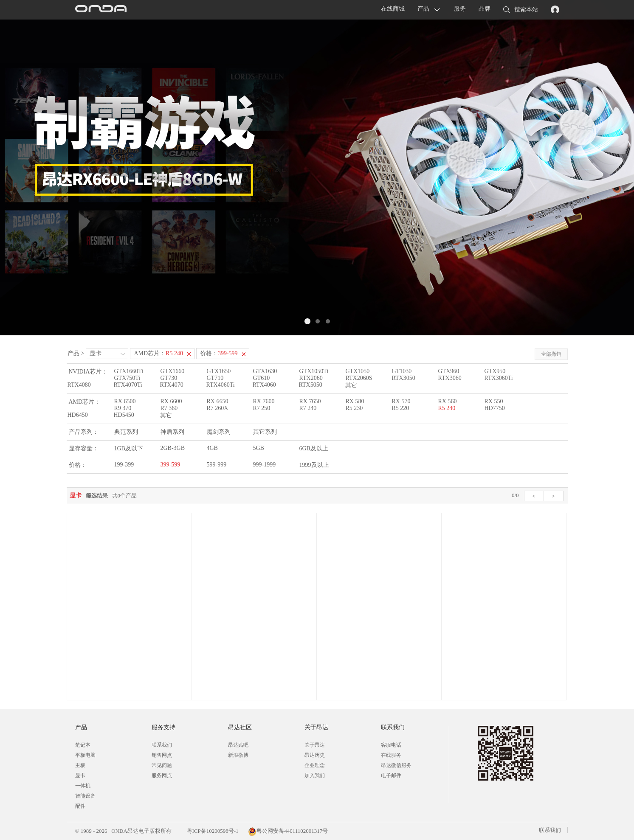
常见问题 (162, 765)
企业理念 (315, 765)
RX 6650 (218, 401)
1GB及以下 (129, 448)
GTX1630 (265, 371)
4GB (212, 448)
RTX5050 (311, 385)
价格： (219, 353)
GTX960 (449, 371)
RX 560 (448, 401)
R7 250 (262, 408)
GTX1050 (358, 371)
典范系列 (126, 432)
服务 (460, 9)
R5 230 (354, 408)
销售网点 (162, 755)
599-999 (217, 465)
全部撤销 (551, 354)
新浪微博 (238, 755)
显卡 (96, 353)
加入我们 (315, 775)
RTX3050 (404, 378)
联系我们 (162, 745)
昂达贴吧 (238, 745)
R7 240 (308, 408)
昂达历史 (315, 755)
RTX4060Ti (221, 385)
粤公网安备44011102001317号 (288, 831)
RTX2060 (311, 378)
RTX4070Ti (128, 385)
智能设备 (85, 796)
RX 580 (355, 401)
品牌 (485, 9)
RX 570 (401, 401)
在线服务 (391, 755)
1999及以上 (314, 465)
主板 (80, 765)
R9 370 (123, 408)
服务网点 (162, 775)
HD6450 (78, 415)
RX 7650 (310, 401)
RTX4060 (264, 385)
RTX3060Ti (499, 378)
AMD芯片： (158, 353)
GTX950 (495, 371)
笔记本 (83, 745)
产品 (423, 9)
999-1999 (265, 465)
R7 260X (218, 408)
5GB (259, 448)
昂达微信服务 (396, 765)
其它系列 (265, 432)
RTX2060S (359, 378)
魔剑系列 (219, 432)
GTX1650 (219, 371)
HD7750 (495, 408)
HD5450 (124, 415)
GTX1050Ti (314, 371)
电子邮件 (391, 775)
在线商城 (393, 9)
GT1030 (402, 371)
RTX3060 (450, 378)
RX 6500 (125, 401)
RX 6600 (171, 401)
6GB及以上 (314, 448)
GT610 (262, 378)
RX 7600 (264, 401)
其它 (351, 385)
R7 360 (169, 408)
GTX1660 (173, 371)
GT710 (215, 378)
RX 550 (494, 401)
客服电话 (391, 745)
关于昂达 (315, 745)
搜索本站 (521, 10)
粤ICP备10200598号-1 (212, 831)
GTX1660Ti (129, 371)
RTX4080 (79, 385)
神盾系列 (172, 432)
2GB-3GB (173, 448)
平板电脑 (85, 755)
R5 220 (401, 408)
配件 (80, 806)
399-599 (170, 465)
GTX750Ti (127, 378)
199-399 (124, 465)
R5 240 (447, 408)
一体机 (83, 786)
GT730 (169, 378)
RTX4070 (172, 385)
